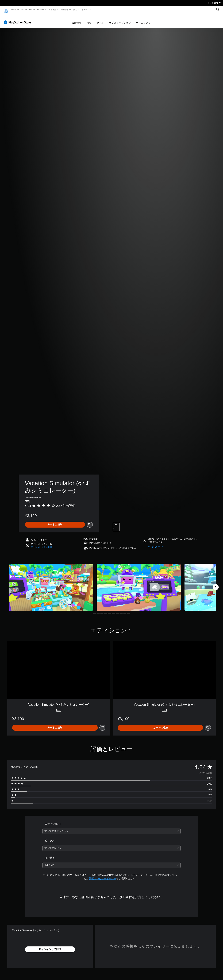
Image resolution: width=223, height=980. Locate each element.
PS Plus (41, 10)
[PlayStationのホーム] (6, 10)
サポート (85, 10)
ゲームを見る (143, 19)
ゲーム (14, 10)
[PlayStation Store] (18, 19)
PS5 (23, 10)
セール (100, 19)
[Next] (216, 584)
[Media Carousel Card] (51, 584)
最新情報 (65, 10)
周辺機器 (52, 10)
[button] (41, 544)
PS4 (31, 10)
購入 (75, 10)
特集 (89, 19)
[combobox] (112, 828)
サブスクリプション (120, 19)
